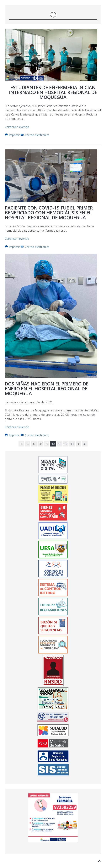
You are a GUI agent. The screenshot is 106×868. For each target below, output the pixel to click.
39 (47, 444)
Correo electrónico (35, 135)
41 (59, 444)
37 (34, 444)
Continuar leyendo (17, 127)
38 (40, 444)
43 (72, 444)
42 (66, 444)
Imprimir (13, 135)
